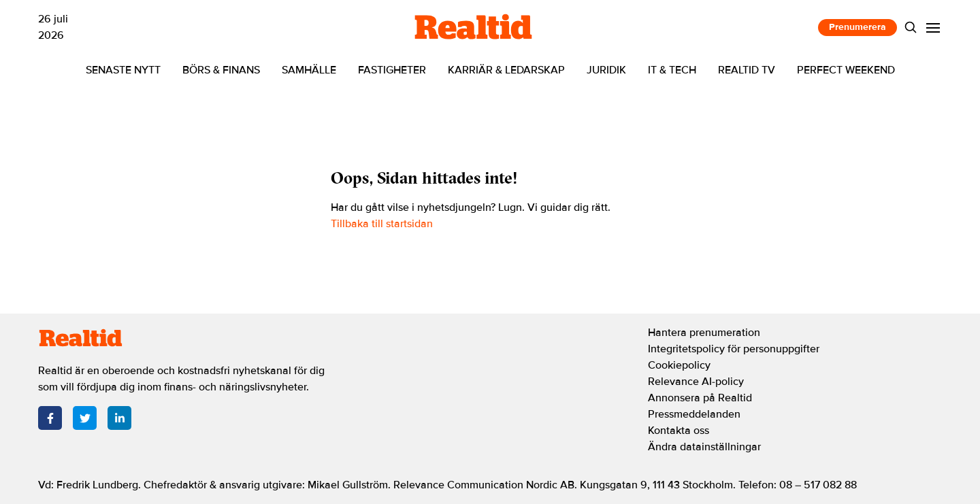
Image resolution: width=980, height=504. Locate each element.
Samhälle (309, 70)
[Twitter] (85, 418)
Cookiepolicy (679, 365)
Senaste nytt (123, 70)
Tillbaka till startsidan (382, 224)
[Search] (911, 28)
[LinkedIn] (119, 418)
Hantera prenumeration (704, 333)
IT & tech (672, 70)
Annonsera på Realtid (700, 398)
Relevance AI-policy (696, 382)
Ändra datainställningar (704, 447)
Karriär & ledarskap (506, 70)
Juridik (606, 70)
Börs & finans (221, 70)
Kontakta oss (679, 431)
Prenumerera (857, 27)
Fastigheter (392, 70)
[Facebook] (50, 418)
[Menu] (933, 28)
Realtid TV (747, 70)
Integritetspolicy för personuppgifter (734, 349)
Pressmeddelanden (694, 414)
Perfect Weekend (846, 70)
